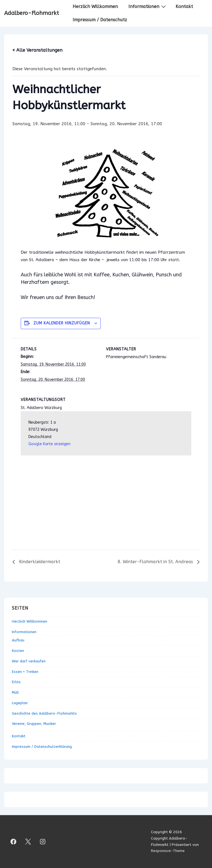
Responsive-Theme (168, 851)
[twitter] (28, 842)
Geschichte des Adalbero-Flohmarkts (44, 713)
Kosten (18, 651)
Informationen (148, 6)
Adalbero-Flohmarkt (31, 13)
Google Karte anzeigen (49, 444)
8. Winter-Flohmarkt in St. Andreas (156, 562)
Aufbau (18, 640)
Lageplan (20, 703)
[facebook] (14, 842)
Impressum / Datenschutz (100, 20)
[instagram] (43, 842)
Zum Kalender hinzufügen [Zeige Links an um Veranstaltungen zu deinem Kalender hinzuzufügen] (62, 323)
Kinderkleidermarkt (39, 562)
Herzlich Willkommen (95, 6)
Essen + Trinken (25, 672)
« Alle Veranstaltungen (37, 50)
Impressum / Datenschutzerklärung (42, 747)
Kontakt (184, 6)
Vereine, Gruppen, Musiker (34, 724)
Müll (15, 692)
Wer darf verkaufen (29, 661)
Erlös (16, 682)
